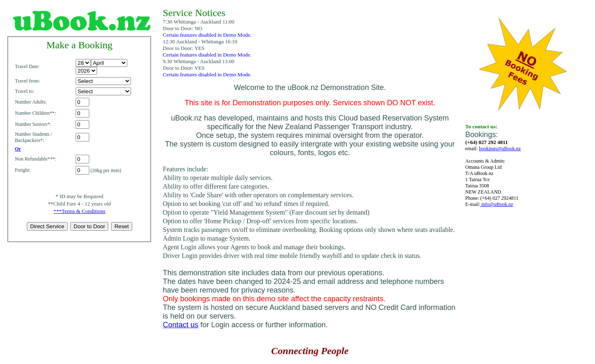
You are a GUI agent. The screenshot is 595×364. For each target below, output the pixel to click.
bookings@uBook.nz (500, 149)
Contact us (181, 325)
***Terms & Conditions (79, 211)
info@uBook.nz (497, 204)
